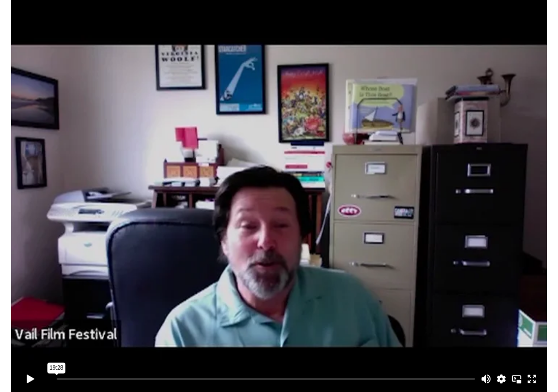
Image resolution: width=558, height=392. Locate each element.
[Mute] (486, 379)
